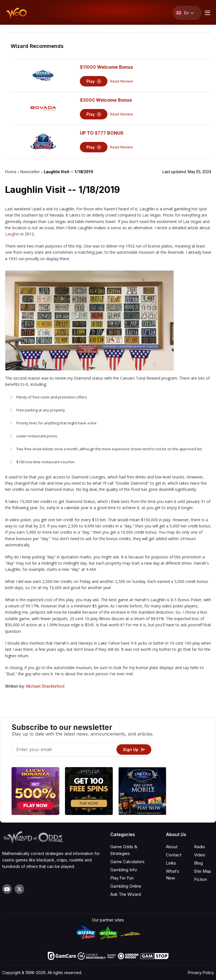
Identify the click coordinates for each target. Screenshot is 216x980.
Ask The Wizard (126, 894)
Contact (174, 855)
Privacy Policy (201, 973)
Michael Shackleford (45, 686)
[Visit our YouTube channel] (7, 889)
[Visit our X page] (19, 889)
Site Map (203, 871)
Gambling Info (124, 870)
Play (94, 81)
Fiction (201, 879)
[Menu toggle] (207, 13)
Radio (200, 847)
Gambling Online (126, 886)
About (172, 847)
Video (200, 855)
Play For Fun (122, 878)
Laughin (12, 234)
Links (171, 863)
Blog (198, 863)
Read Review (122, 81)
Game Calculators (127, 862)
